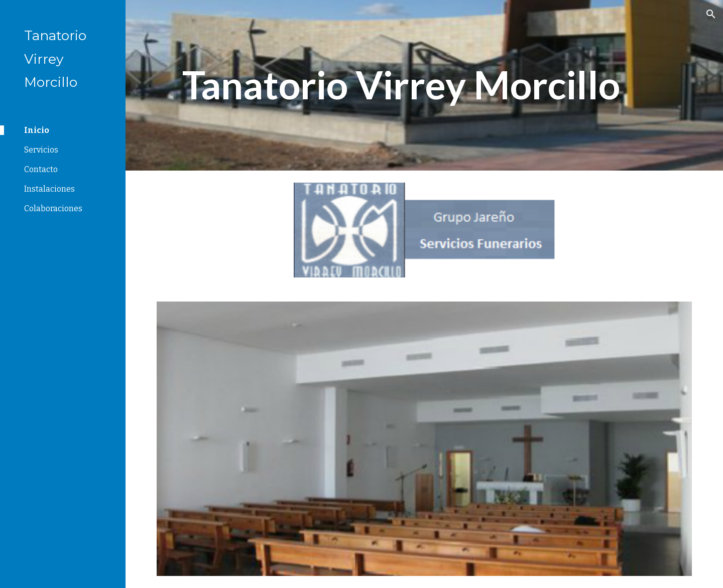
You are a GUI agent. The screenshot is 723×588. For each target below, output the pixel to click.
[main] (401, 85)
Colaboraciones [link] (53, 208)
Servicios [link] (41, 150)
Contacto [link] (41, 169)
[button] (711, 14)
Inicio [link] (37, 130)
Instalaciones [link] (49, 189)
